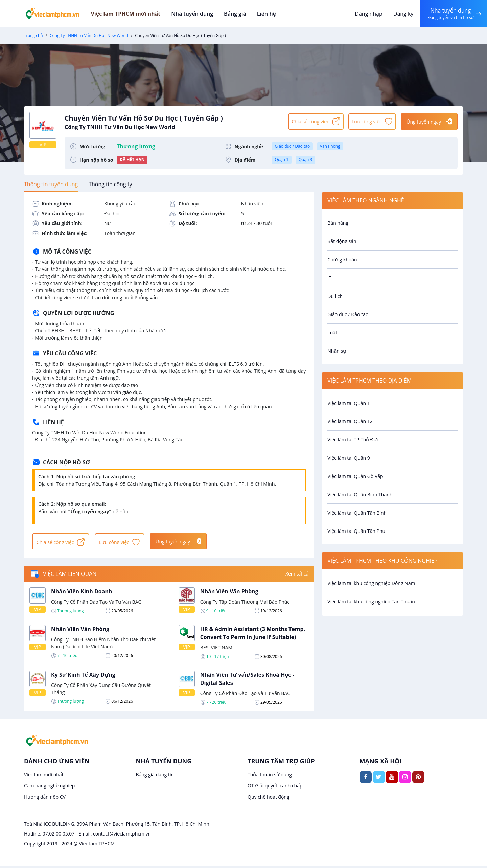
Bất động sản (342, 241)
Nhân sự (337, 351)
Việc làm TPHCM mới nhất (136, 14)
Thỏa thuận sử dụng (270, 776)
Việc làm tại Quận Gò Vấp (355, 476)
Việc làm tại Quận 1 (349, 403)
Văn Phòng (330, 146)
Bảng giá (243, 14)
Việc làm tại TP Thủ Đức (353, 440)
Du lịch (335, 296)
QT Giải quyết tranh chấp (275, 788)
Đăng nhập (367, 14)
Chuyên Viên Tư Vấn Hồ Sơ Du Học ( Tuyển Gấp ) (173, 121)
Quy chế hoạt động (269, 799)
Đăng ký (401, 14)
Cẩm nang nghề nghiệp (49, 788)
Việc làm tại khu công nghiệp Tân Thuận (371, 601)
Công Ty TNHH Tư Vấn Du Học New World (89, 35)
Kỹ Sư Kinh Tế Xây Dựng (83, 676)
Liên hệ (274, 14)
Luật (332, 333)
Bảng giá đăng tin (155, 776)
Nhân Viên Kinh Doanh (82, 593)
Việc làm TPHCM (97, 845)
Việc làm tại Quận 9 (349, 458)
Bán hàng (338, 223)
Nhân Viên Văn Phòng (229, 593)
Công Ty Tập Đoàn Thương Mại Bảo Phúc (245, 603)
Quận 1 (282, 160)
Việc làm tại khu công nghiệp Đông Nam (371, 583)
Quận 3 (306, 160)
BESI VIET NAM (216, 649)
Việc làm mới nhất (44, 776)
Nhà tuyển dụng (202, 14)
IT (329, 278)
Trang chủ (33, 35)
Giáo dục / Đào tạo (292, 146)
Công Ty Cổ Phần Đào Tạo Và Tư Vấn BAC (96, 603)
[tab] (51, 184)
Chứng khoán (342, 259)
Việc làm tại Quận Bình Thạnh (360, 494)
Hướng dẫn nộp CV (45, 799)
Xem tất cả (297, 576)
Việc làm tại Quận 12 (350, 421)
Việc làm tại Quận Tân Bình (357, 513)
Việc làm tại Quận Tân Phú (356, 531)
